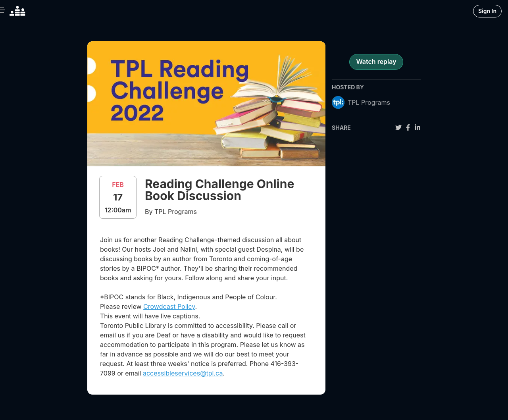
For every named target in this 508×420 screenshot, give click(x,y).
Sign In (487, 11)
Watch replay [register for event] (376, 62)
